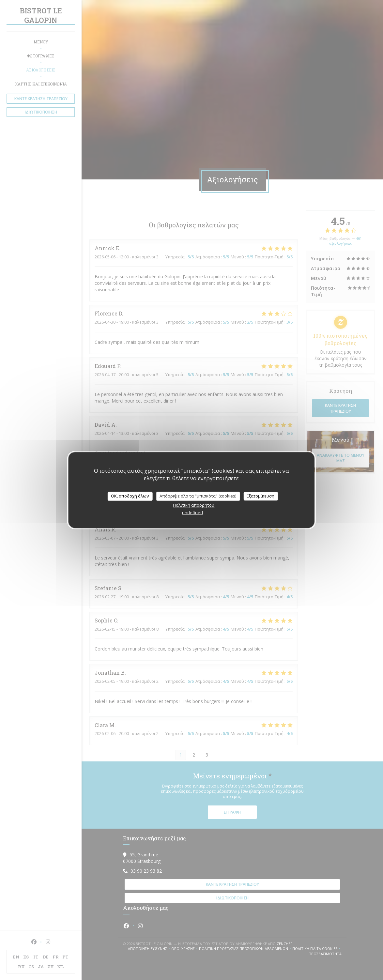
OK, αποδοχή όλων (130, 496)
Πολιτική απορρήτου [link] (194, 505)
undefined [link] (192, 513)
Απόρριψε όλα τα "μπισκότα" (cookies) (198, 496)
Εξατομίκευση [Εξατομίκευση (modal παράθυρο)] (260, 496)
